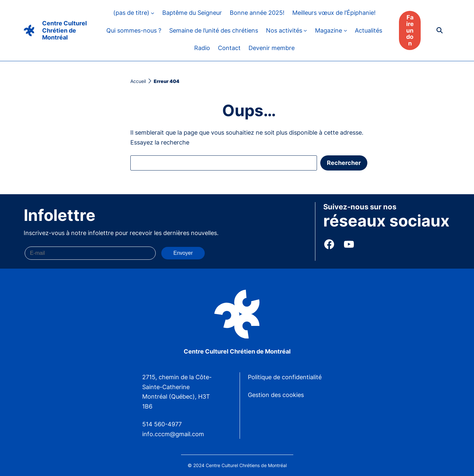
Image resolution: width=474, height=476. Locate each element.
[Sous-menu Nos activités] (305, 30)
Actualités (369, 30)
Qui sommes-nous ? (134, 30)
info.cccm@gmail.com (173, 434)
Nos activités (284, 30)
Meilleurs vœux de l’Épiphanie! (334, 13)
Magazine (329, 30)
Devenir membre (272, 48)
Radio (202, 48)
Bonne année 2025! (257, 13)
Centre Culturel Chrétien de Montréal (65, 30)
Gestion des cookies (276, 395)
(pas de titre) (131, 13)
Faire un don (410, 30)
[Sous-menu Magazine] (345, 30)
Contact (229, 48)
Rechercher (344, 163)
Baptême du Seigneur (192, 13)
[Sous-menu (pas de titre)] (153, 13)
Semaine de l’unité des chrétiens (214, 30)
